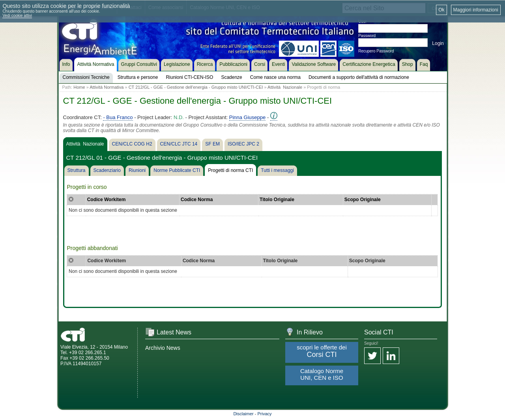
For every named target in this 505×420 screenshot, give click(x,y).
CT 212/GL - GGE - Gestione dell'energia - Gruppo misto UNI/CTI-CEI (196, 87)
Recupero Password (376, 51)
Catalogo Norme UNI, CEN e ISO (322, 374)
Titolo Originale (277, 200)
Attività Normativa (107, 87)
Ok (441, 10)
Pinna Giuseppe (248, 117)
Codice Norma (197, 200)
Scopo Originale (363, 200)
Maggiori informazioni (476, 10)
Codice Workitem (107, 200)
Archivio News (163, 348)
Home (79, 87)
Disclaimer (243, 414)
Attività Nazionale (285, 87)
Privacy (265, 414)
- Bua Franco (118, 117)
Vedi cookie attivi (17, 16)
